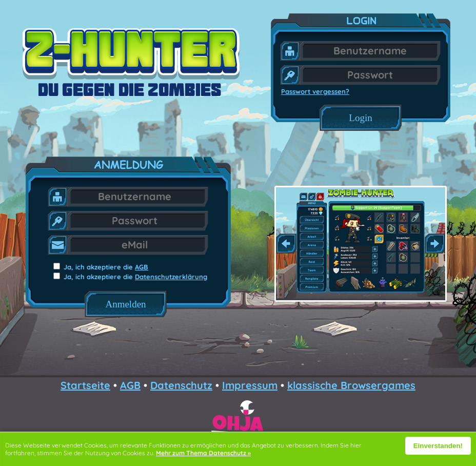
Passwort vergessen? (315, 91)
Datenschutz (181, 385)
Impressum (250, 385)
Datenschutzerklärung (171, 277)
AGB (142, 267)
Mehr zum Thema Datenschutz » (203, 453)
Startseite (85, 385)
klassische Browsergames (351, 385)
